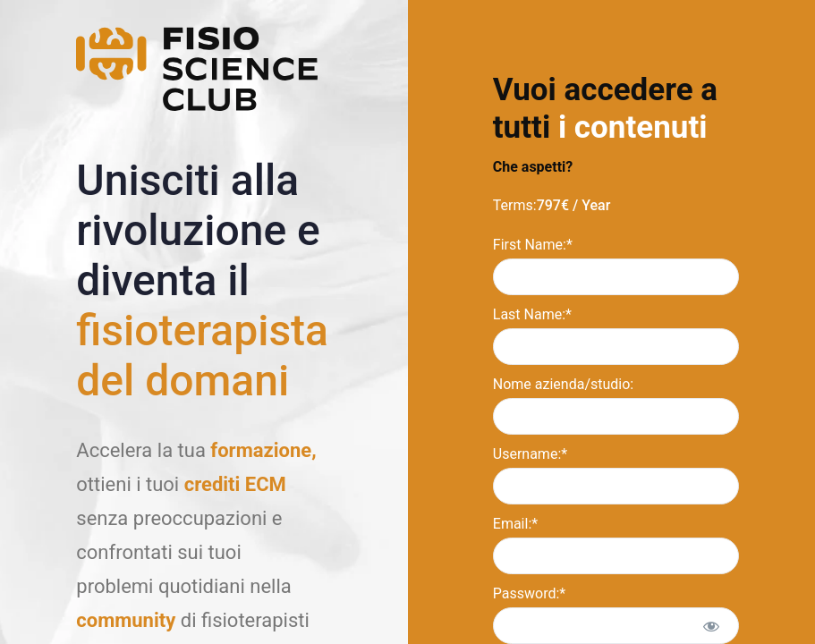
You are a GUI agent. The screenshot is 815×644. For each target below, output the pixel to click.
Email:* (515, 524)
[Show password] (711, 626)
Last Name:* (532, 314)
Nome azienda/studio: (563, 384)
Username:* (530, 454)
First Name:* (533, 245)
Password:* (529, 593)
